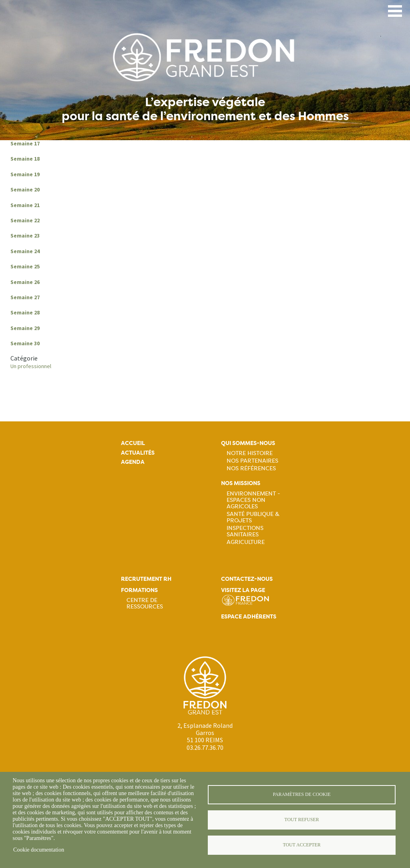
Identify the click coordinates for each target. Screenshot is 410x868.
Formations (139, 590)
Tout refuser (301, 820)
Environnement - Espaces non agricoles (253, 500)
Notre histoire (250, 453)
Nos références (251, 468)
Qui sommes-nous (248, 443)
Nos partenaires (252, 461)
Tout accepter (301, 845)
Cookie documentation (39, 850)
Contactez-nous (247, 579)
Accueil (133, 443)
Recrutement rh (146, 579)
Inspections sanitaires (245, 531)
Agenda (133, 462)
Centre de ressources (145, 603)
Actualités (138, 453)
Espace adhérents (249, 617)
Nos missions (241, 483)
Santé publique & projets (253, 517)
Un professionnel (31, 366)
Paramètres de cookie (301, 794)
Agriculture (246, 542)
